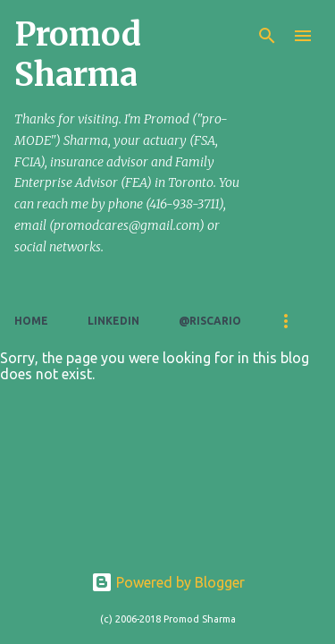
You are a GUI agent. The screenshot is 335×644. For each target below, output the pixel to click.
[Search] (267, 36)
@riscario (210, 321)
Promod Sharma (78, 55)
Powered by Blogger (168, 582)
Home (31, 321)
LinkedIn (113, 321)
